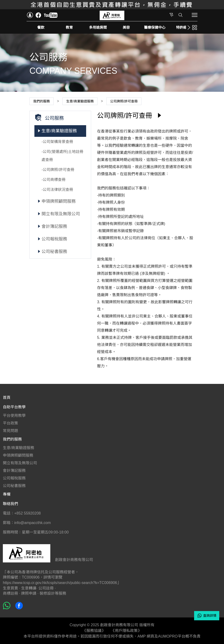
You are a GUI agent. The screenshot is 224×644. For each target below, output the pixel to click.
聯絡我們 (10, 504)
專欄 (7, 494)
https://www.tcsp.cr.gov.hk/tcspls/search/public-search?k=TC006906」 (62, 583)
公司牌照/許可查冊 (58, 170)
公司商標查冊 (54, 180)
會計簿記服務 (54, 226)
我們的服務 (12, 439)
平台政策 (10, 423)
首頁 (7, 398)
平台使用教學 (14, 416)
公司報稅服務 (54, 239)
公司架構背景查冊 (58, 142)
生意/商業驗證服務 (59, 131)
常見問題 (10, 431)
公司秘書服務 (54, 252)
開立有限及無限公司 (61, 214)
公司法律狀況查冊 (58, 190)
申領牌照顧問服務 (59, 201)
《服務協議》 (94, 631)
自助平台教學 (14, 407)
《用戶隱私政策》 (126, 631)
